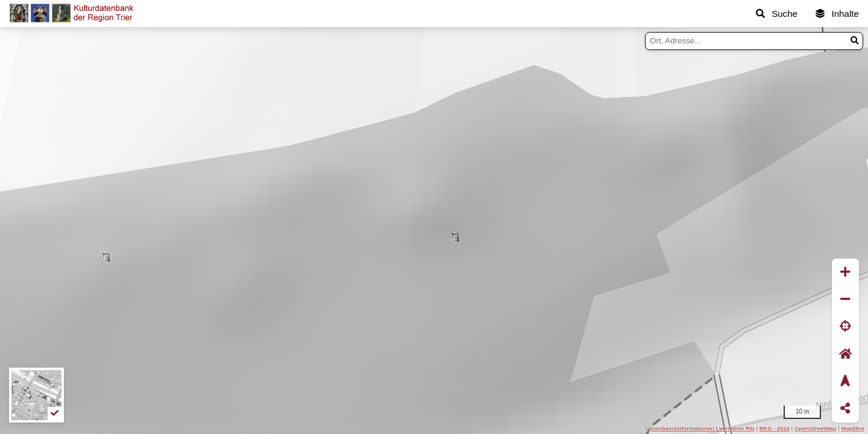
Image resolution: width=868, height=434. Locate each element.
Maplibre (853, 428)
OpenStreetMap (816, 428)
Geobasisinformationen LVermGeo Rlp (702, 428)
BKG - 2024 (775, 428)
